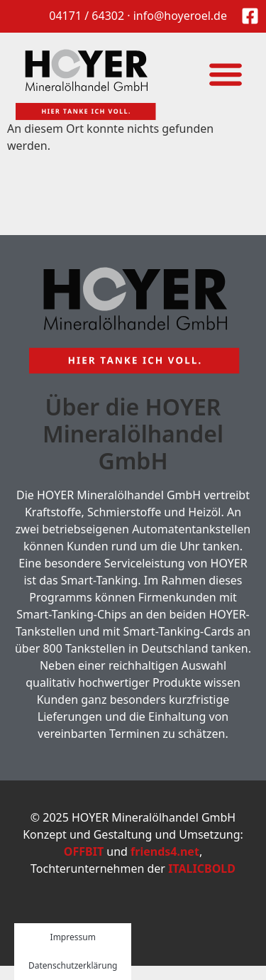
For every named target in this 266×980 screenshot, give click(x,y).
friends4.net (165, 851)
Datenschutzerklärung (73, 965)
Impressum (73, 937)
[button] (225, 73)
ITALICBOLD (202, 869)
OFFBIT (84, 851)
